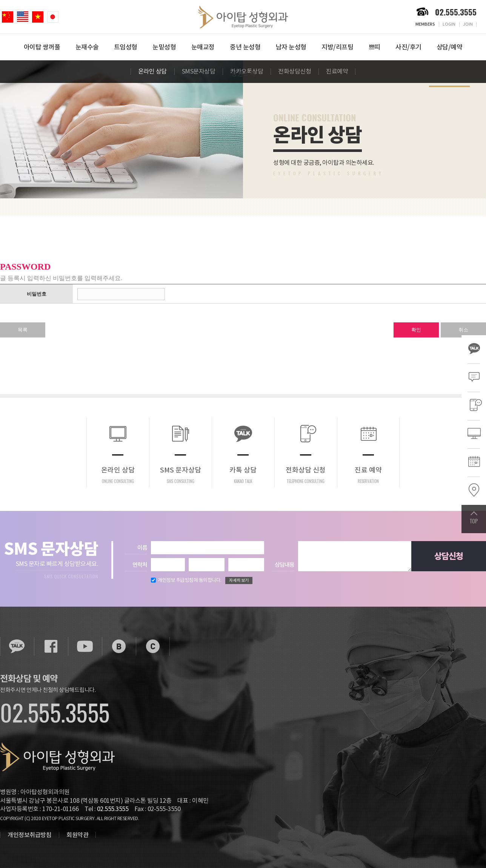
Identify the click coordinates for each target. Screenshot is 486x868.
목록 (23, 330)
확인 (416, 330)
